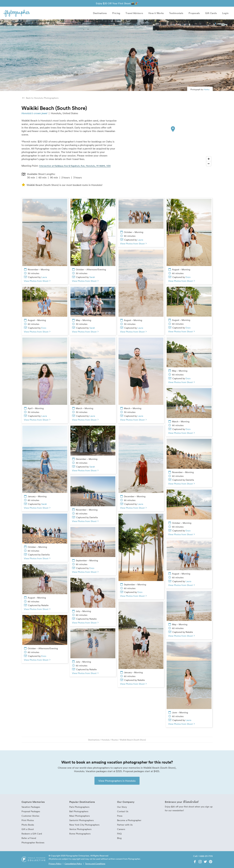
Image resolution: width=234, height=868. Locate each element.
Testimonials (176, 13)
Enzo (188, 277)
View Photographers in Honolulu (117, 781)
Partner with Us (125, 825)
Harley (207, 89)
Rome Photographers (80, 834)
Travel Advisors (134, 13)
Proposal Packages (31, 811)
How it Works (156, 13)
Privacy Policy (55, 864)
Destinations (100, 13)
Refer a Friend (29, 838)
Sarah (92, 277)
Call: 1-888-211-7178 (203, 856)
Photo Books (28, 825)
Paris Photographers (79, 807)
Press (120, 816)
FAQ (119, 834)
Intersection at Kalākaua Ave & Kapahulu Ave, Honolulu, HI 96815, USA (75, 166)
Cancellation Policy (73, 864)
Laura (44, 277)
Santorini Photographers (81, 820)
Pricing (116, 13)
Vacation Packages (31, 807)
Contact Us (123, 811)
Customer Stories (30, 816)
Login (225, 13)
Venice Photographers (80, 829)
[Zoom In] (209, 159)
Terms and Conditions (95, 864)
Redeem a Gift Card (32, 834)
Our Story (122, 807)
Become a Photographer (129, 820)
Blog (119, 838)
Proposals (194, 13)
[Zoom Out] (209, 164)
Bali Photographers (79, 811)
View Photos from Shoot (38, 281)
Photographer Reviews (33, 842)
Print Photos (28, 820)
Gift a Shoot (28, 829)
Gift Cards (211, 13)
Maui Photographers (79, 816)
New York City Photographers (84, 825)
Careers (121, 829)
